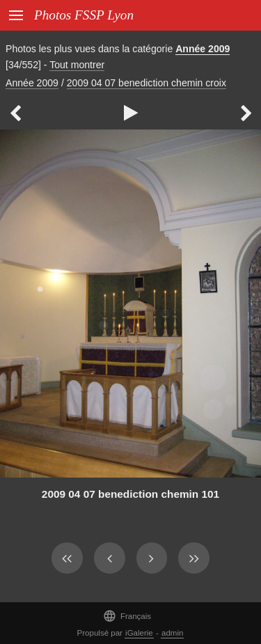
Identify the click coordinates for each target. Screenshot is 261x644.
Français (127, 616)
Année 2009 (203, 49)
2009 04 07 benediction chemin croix (147, 83)
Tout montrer (77, 65)
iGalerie (139, 633)
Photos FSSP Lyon (84, 15)
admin (172, 633)
